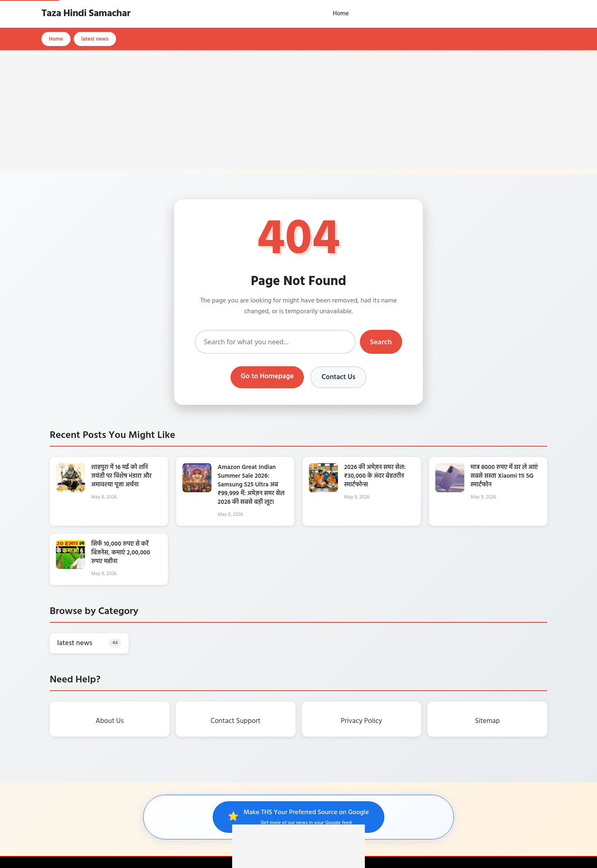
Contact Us (338, 377)
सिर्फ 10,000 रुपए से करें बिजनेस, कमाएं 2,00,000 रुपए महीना (121, 553)
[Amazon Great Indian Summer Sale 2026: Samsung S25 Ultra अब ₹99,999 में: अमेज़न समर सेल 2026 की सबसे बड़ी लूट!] (197, 490)
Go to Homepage (267, 376)
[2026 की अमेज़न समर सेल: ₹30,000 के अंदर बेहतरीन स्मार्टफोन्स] (323, 490)
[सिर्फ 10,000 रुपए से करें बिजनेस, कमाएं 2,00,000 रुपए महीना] (70, 567)
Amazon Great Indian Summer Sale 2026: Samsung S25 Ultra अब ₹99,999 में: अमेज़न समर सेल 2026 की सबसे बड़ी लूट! (251, 485)
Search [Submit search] (381, 342)
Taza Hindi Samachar (86, 14)
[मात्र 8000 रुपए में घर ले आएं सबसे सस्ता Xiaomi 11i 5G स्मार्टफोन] (450, 490)
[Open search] (553, 14)
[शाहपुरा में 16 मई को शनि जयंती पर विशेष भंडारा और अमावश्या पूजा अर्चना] (70, 490)
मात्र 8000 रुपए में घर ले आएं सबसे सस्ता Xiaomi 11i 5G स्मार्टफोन (504, 476)
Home (341, 14)
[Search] (275, 342)
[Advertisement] (298, 112)
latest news (95, 39)
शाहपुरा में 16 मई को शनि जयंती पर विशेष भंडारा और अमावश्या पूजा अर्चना (121, 476)
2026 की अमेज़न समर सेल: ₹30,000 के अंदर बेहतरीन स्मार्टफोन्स (375, 476)
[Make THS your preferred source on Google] (298, 817)
